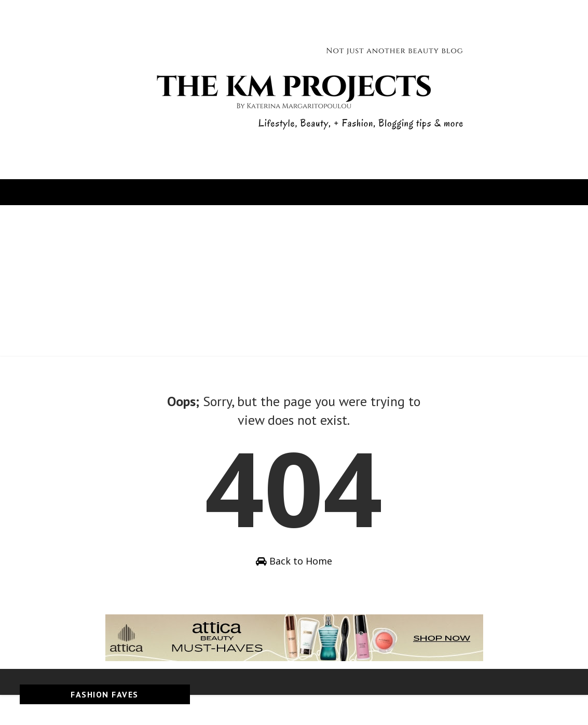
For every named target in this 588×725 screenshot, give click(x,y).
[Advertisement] (294, 283)
